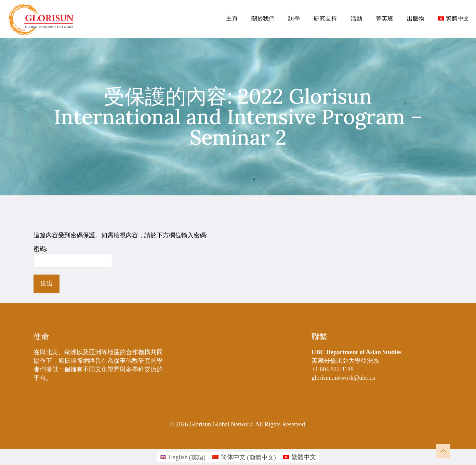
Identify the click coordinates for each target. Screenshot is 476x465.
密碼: (73, 257)
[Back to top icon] (443, 451)
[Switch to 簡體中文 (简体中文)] (244, 457)
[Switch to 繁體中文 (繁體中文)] (299, 457)
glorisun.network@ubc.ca (343, 378)
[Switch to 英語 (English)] (183, 457)
